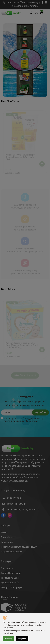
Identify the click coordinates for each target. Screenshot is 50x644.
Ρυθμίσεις (22, 639)
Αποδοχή (8, 639)
